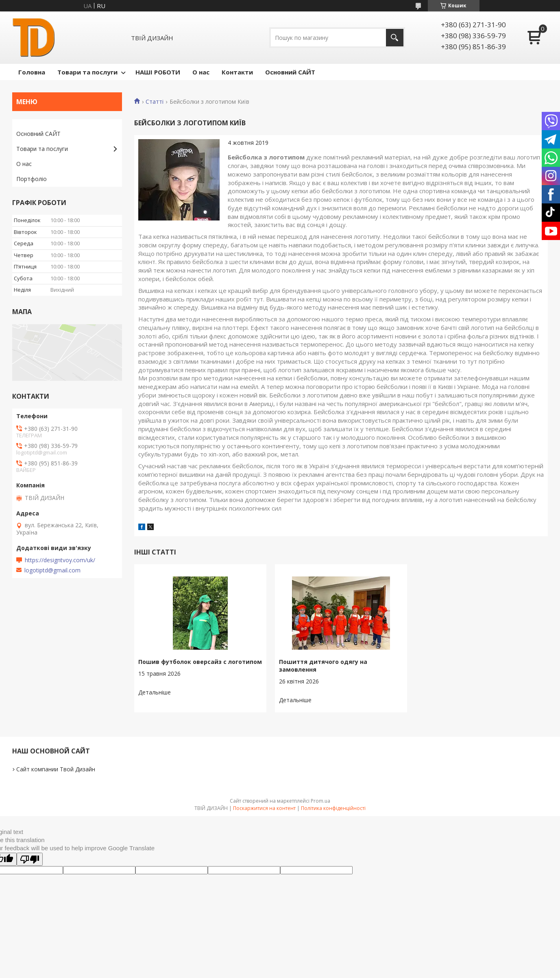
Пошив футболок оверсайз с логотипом (200, 662)
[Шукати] (395, 38)
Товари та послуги (87, 72)
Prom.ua (320, 801)
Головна (32, 72)
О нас (201, 72)
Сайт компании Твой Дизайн (56, 769)
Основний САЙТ (290, 72)
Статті (155, 102)
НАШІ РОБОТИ (158, 72)
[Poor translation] (30, 859)
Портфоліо (32, 179)
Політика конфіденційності (333, 808)
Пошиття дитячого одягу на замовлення (323, 666)
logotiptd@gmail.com (52, 570)
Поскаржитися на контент (264, 808)
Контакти (237, 72)
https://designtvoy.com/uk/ (60, 560)
